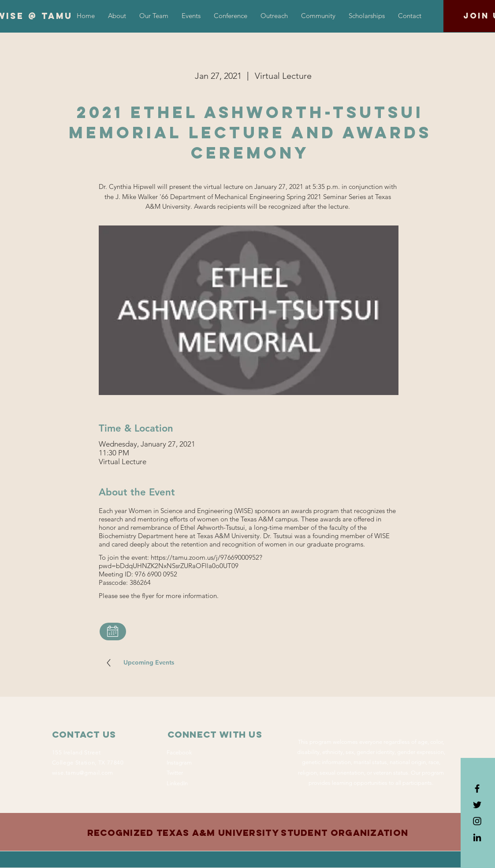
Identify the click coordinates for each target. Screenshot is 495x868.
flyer (148, 596)
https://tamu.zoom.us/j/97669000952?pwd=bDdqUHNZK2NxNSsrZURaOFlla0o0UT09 (181, 561)
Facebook (179, 752)
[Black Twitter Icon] (477, 805)
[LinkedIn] (477, 837)
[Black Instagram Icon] (477, 821)
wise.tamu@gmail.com (83, 773)
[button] (231, 16)
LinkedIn (177, 783)
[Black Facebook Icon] (477, 789)
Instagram (179, 763)
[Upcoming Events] (149, 663)
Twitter (175, 773)
